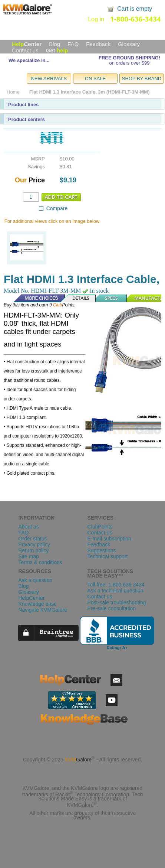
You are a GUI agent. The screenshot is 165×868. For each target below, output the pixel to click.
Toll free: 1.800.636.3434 (116, 585)
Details (79, 298)
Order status (33, 539)
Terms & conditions (40, 562)
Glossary (129, 44)
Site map (29, 556)
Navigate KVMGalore (43, 610)
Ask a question (36, 580)
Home (13, 92)
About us (29, 527)
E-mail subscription (109, 539)
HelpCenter (32, 598)
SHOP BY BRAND (142, 79)
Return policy (34, 550)
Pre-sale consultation (112, 608)
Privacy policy (34, 544)
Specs (112, 298)
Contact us (25, 50)
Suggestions (102, 550)
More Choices (36, 298)
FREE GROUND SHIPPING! (129, 58)
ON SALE (95, 79)
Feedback (98, 44)
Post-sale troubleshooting (117, 602)
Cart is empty (135, 9)
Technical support (108, 556)
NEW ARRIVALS (49, 79)
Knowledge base (38, 604)
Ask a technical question (115, 591)
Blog (55, 44)
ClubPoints (100, 527)
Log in (96, 19)
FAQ (73, 44)
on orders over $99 (129, 63)
